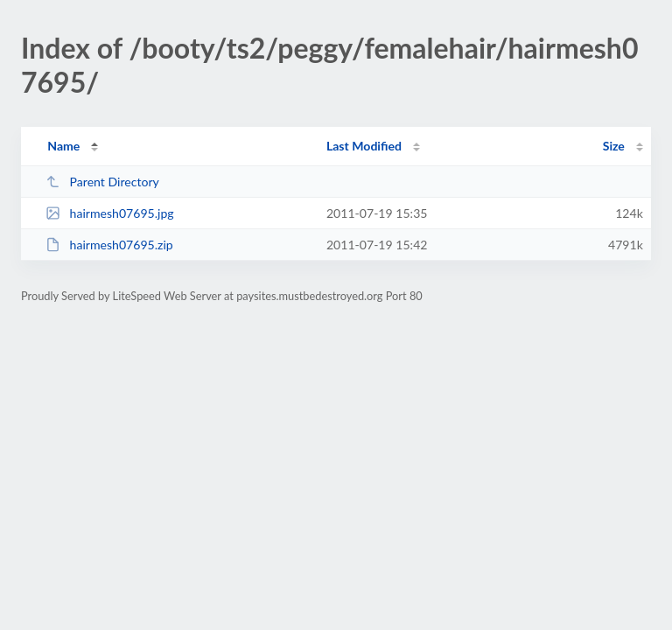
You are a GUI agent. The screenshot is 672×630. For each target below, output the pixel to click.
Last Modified (364, 146)
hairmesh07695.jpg (110, 213)
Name (63, 146)
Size (614, 146)
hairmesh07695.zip (109, 245)
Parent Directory (102, 182)
